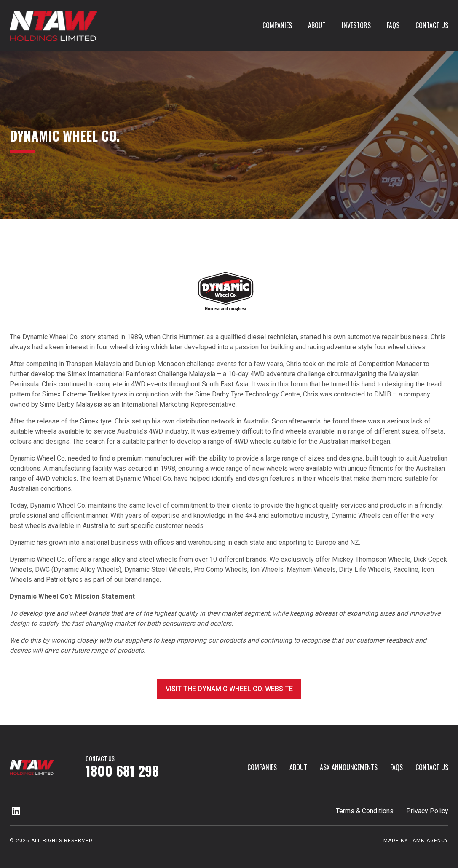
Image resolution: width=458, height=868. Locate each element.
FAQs (393, 25)
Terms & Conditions (365, 811)
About (317, 25)
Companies (277, 25)
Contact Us (432, 25)
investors (356, 25)
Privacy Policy (427, 811)
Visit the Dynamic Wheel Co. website (229, 689)
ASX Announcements (349, 767)
